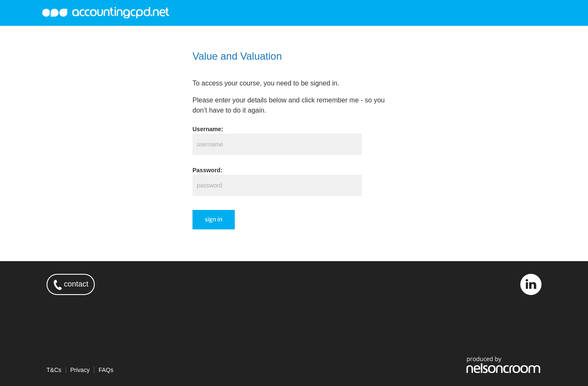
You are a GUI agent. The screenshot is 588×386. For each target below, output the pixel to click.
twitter (506, 284)
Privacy (80, 370)
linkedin (531, 284)
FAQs (106, 370)
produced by (503, 364)
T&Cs (54, 370)
